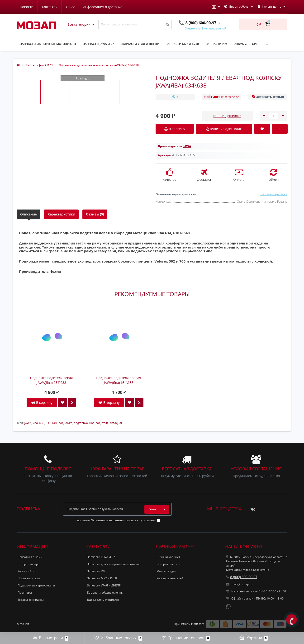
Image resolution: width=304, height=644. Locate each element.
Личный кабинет (168, 557)
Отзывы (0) (95, 214)
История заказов (168, 564)
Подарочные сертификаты (36, 585)
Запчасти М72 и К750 (182, 44)
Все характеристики (273, 194)
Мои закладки (166, 571)
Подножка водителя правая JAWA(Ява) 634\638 (119, 380)
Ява (35, 423)
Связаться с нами (30, 557)
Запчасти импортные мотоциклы (48, 44)
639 (48, 423)
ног (92, 423)
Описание (28, 214)
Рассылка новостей (170, 578)
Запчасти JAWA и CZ (99, 44)
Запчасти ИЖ (217, 44)
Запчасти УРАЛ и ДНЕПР (140, 44)
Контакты (115, 7)
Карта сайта (26, 571)
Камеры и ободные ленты (105, 593)
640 (55, 423)
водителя (102, 423)
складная (116, 423)
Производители (29, 578)
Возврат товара (28, 564)
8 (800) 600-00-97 (242, 577)
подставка (81, 423)
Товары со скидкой (31, 600)
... (267, 44)
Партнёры (25, 593)
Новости (92, 7)
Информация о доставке (57, 7)
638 (42, 423)
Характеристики (61, 214)
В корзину (42, 402)
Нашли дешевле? (227, 116)
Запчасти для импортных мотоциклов (114, 564)
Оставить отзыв (270, 97)
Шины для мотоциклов (103, 600)
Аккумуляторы (246, 44)
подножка (65, 423)
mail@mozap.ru (239, 584)
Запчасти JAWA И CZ (101, 557)
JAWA (28, 423)
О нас (24, 7)
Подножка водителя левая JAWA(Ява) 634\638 (52, 380)
